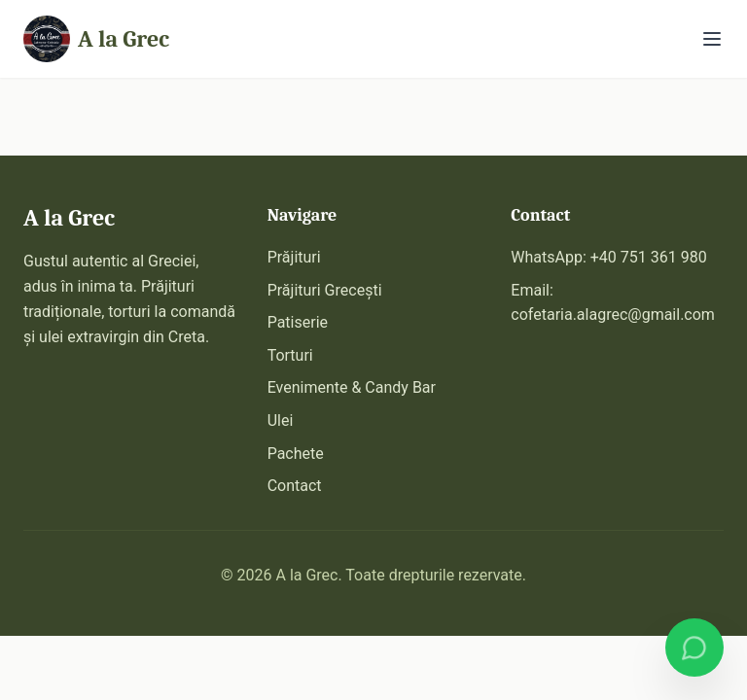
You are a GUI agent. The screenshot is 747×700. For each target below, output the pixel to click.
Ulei (281, 420)
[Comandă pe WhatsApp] (694, 647)
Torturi (290, 355)
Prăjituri (294, 257)
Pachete (296, 454)
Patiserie (298, 322)
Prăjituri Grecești (325, 290)
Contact (295, 486)
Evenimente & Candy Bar (352, 387)
